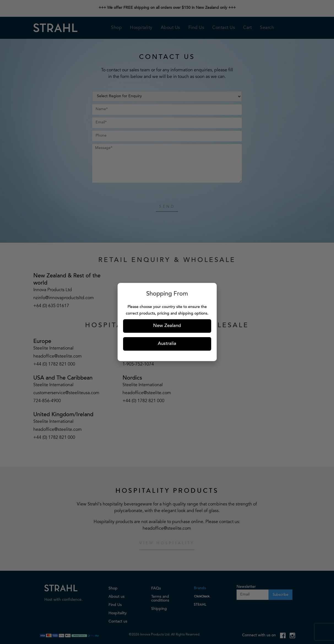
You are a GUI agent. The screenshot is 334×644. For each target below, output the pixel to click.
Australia (167, 344)
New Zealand (167, 326)
